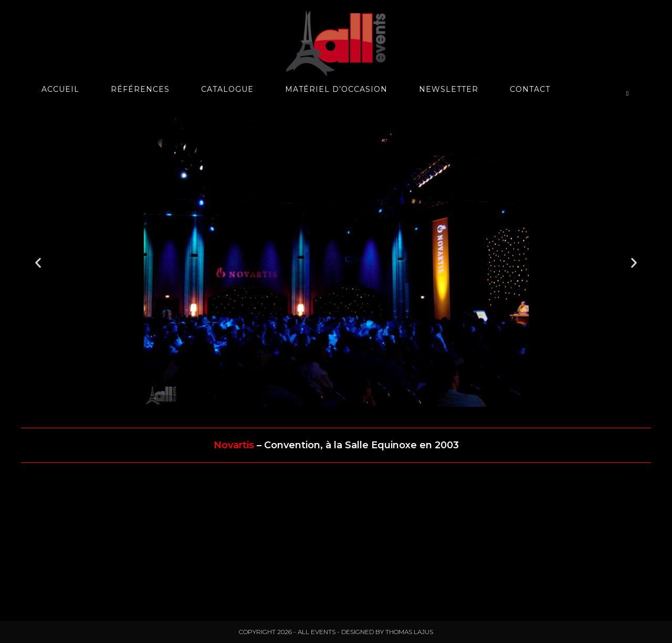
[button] (38, 263)
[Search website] (627, 93)
